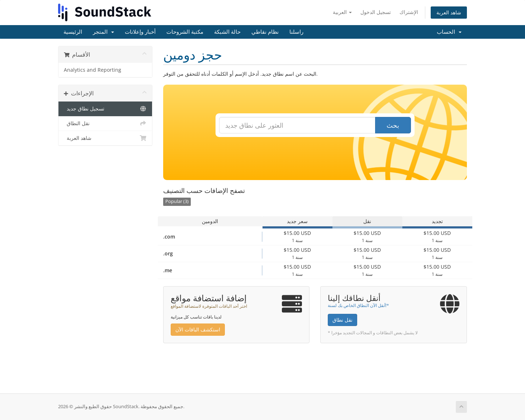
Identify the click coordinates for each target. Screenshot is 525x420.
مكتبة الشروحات (185, 32)
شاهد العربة (449, 12)
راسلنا (296, 32)
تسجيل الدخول (376, 12)
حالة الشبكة (227, 32)
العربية (342, 12)
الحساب (449, 32)
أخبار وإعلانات (140, 32)
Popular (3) (177, 201)
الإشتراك (409, 12)
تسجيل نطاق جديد (105, 109)
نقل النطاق (105, 123)
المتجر (103, 32)
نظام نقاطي (265, 32)
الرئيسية (73, 32)
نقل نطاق (342, 320)
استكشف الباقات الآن (198, 329)
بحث (393, 125)
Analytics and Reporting (93, 70)
